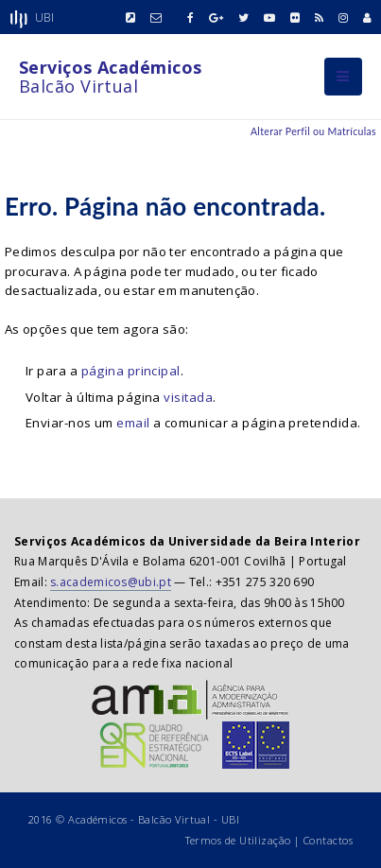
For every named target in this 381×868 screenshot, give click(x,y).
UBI (230, 819)
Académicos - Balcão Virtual (139, 819)
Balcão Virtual (111, 77)
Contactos (328, 840)
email (133, 423)
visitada (188, 397)
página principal (131, 371)
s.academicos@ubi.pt (111, 582)
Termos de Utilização (238, 840)
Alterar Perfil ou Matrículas (313, 131)
